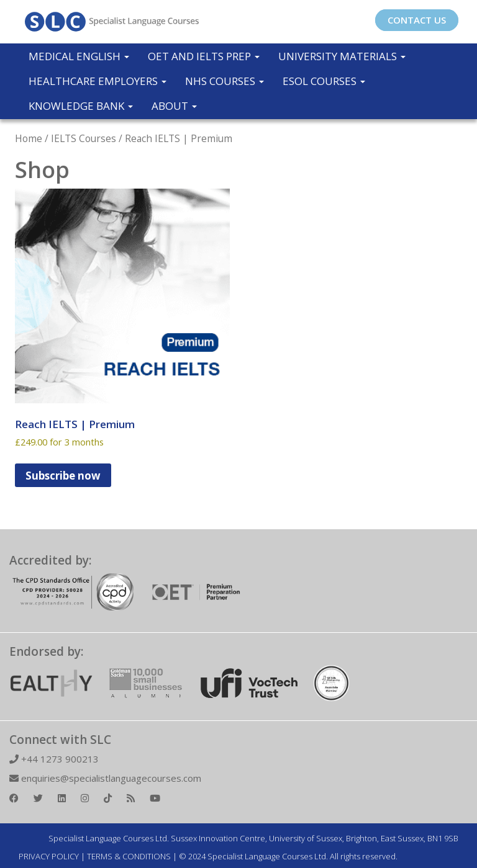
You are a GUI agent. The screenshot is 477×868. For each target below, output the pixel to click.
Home (29, 138)
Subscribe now (63, 476)
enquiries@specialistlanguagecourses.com (105, 778)
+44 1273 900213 (54, 759)
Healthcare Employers (98, 81)
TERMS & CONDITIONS (129, 856)
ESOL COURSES (324, 81)
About (174, 106)
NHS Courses (225, 81)
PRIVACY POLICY (49, 856)
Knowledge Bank (81, 106)
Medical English (79, 56)
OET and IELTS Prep (204, 56)
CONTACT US (417, 20)
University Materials (342, 56)
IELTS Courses (84, 138)
